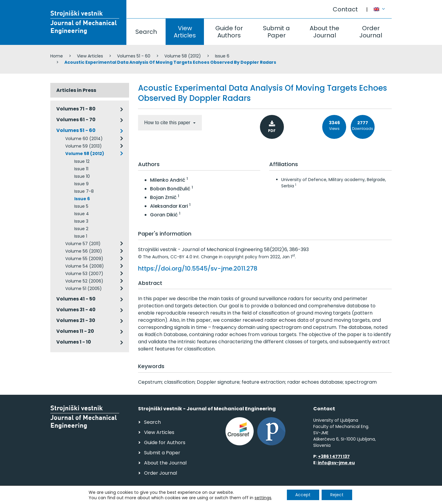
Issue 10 (82, 176)
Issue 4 (82, 214)
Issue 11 (81, 169)
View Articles (185, 32)
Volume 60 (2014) (84, 139)
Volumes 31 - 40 (76, 310)
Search (146, 32)
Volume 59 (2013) (84, 146)
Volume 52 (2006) (84, 281)
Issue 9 (81, 184)
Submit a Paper (276, 32)
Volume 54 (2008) (85, 266)
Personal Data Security (132, 497)
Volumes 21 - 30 (76, 320)
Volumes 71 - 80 (76, 109)
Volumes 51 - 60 (134, 56)
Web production (357, 498)
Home (57, 56)
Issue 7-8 (84, 191)
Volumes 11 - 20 (75, 331)
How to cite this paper (168, 123)
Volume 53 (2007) (84, 274)
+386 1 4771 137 (334, 456)
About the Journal (324, 32)
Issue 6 (222, 56)
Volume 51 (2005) (84, 289)
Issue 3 (81, 221)
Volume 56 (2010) (84, 251)
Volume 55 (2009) (84, 259)
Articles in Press (76, 90)
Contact (345, 9)
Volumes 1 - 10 (74, 342)
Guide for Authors (229, 32)
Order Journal (371, 32)
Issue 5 (81, 206)
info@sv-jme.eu (336, 463)
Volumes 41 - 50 (76, 299)
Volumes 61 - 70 (76, 120)
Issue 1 (81, 236)
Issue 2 (81, 229)
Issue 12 (82, 161)
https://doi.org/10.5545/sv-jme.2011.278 (198, 268)
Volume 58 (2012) (183, 56)
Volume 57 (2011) (83, 244)
